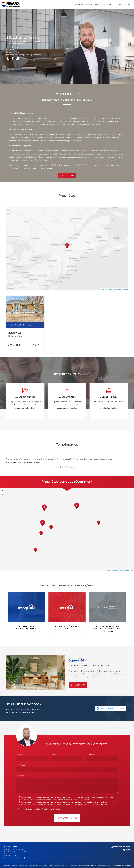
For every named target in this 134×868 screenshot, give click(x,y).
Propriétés (78, 5)
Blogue (89, 5)
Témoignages (100, 5)
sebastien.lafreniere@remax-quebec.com (24, 55)
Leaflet (103, 289)
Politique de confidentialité (29, 809)
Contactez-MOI (67, 818)
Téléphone (21, 765)
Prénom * (21, 755)
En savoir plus (78, 685)
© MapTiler (109, 289)
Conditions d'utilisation (51, 809)
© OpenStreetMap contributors (120, 289)
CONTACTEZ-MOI (67, 176)
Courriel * (91, 755)
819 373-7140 (13, 52)
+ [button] (8, 209)
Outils (111, 5)
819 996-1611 (13, 50)
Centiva (128, 866)
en (129, 5)
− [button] (8, 212)
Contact (120, 5)
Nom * (54, 755)
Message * (21, 776)
